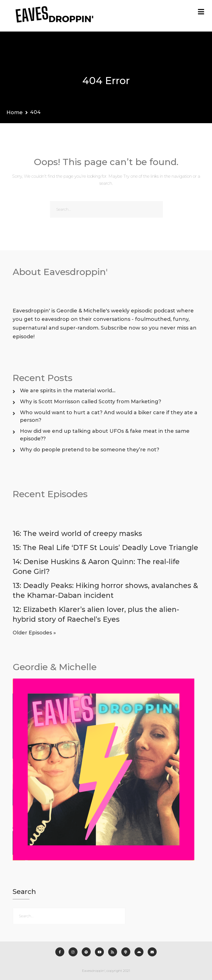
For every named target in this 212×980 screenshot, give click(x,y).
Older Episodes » (34, 633)
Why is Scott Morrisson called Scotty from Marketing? (91, 402)
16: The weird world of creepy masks (77, 533)
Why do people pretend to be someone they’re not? (90, 450)
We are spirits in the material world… (68, 391)
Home (15, 112)
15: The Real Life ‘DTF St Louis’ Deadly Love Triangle (105, 548)
